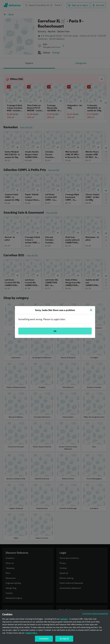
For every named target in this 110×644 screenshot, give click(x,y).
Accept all (64, 639)
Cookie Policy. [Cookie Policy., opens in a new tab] (31, 633)
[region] (55, 627)
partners (64, 619)
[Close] (91, 310)
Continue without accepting (95, 613)
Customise (44, 639)
